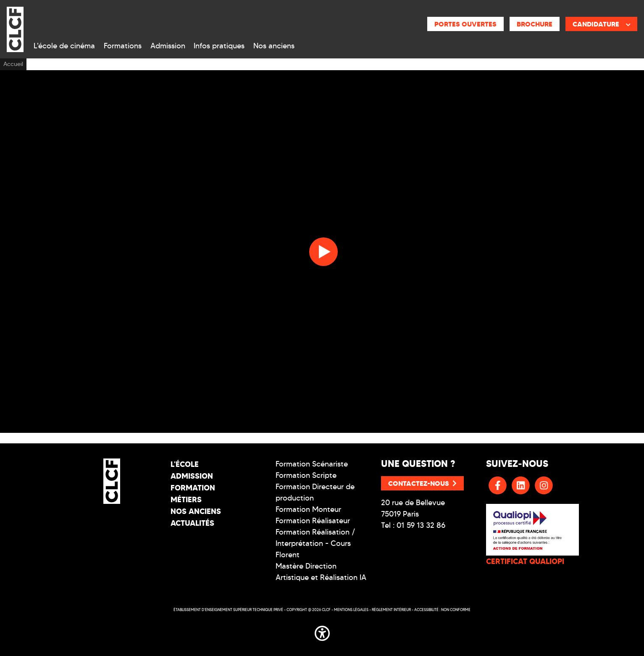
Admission (168, 46)
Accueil (13, 64)
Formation (193, 488)
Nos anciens (274, 46)
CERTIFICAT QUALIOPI (525, 561)
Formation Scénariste (312, 464)
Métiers (186, 499)
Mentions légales (351, 610)
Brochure (535, 24)
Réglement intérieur (391, 610)
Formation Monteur (308, 509)
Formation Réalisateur (313, 521)
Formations (123, 46)
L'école (185, 464)
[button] (322, 632)
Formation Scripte (306, 475)
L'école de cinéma (64, 46)
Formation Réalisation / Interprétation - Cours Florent (315, 543)
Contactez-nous (422, 483)
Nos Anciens (196, 511)
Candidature (602, 24)
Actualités (192, 523)
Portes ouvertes (465, 24)
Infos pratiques (219, 46)
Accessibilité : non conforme (442, 610)
